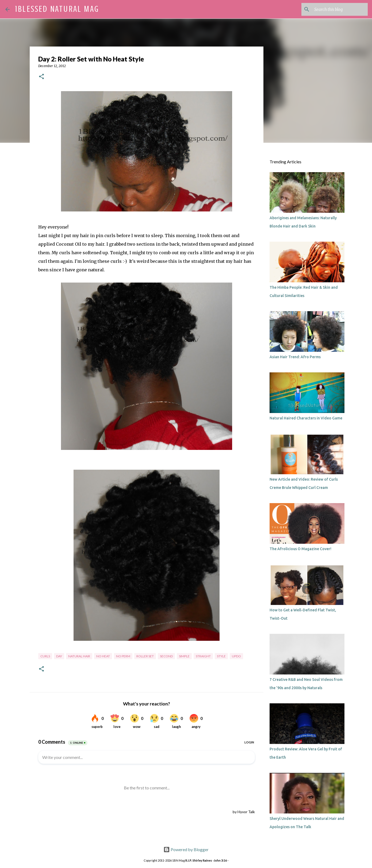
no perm (123, 656)
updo (236, 656)
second (166, 656)
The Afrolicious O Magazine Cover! (300, 549)
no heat (103, 656)
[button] (41, 77)
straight (203, 656)
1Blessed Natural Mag (57, 9)
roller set (145, 656)
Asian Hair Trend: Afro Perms (295, 357)
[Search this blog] (340, 9)
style (221, 656)
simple (184, 656)
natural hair (79, 656)
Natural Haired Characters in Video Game (306, 418)
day (59, 656)
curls (45, 656)
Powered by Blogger (186, 849)
